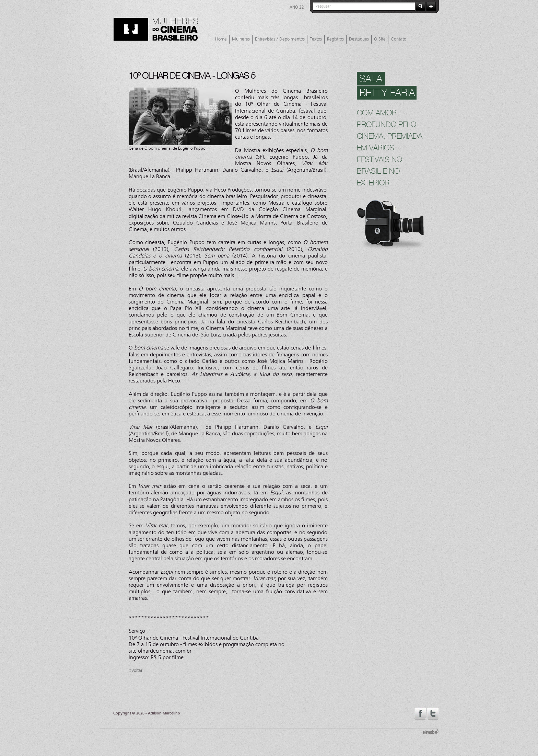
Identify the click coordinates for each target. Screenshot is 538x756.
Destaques (359, 39)
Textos (316, 39)
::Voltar (136, 671)
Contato (399, 39)
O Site (380, 39)
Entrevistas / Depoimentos (280, 39)
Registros (335, 39)
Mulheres (241, 39)
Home (221, 39)
